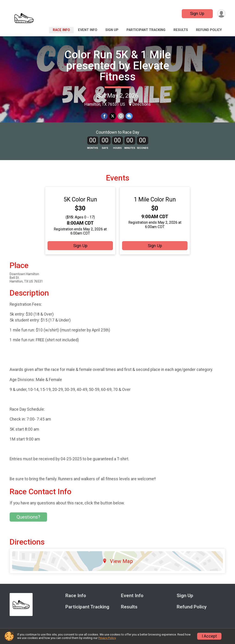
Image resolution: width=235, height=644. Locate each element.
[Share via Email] (121, 116)
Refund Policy (209, 30)
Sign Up (197, 13)
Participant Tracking (146, 30)
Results (181, 30)
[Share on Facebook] (105, 116)
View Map (118, 562)
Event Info (88, 30)
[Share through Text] (129, 116)
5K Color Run (80, 201)
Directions (142, 104)
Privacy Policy (107, 638)
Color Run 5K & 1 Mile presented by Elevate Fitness (118, 66)
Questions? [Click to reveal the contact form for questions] (28, 518)
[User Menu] (221, 14)
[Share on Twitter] (113, 116)
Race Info (61, 30)
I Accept (209, 636)
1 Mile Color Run (155, 201)
